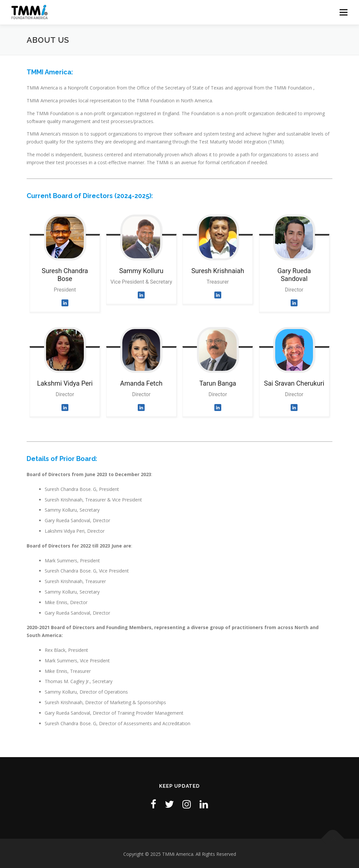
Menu (343, 12)
